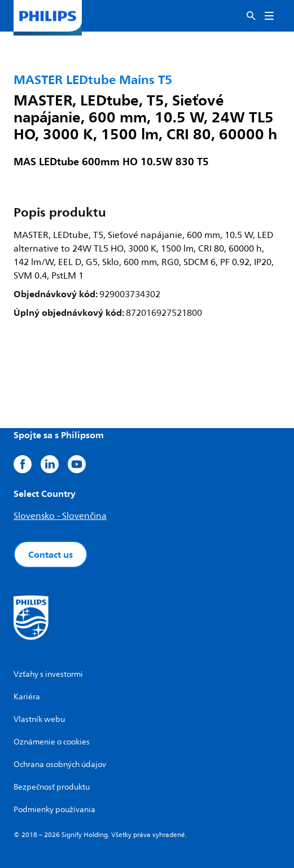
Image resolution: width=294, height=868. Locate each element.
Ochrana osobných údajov (60, 765)
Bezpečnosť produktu (52, 787)
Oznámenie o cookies (52, 742)
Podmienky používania (54, 810)
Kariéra (27, 697)
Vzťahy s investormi (48, 674)
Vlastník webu (39, 719)
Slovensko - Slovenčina (60, 516)
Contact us (51, 554)
